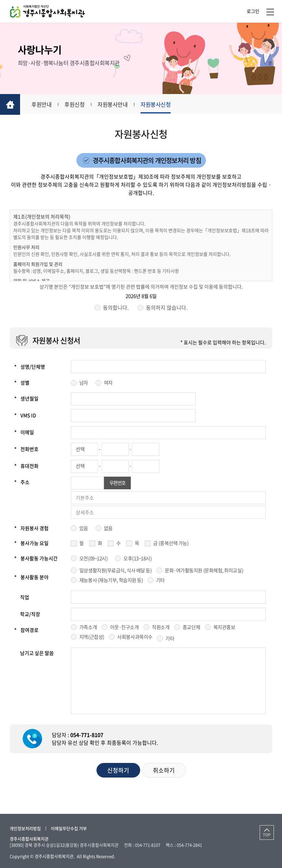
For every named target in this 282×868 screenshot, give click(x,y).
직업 (25, 598)
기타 (160, 581)
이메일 (24, 434)
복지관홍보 (224, 628)
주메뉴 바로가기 (0, 0)
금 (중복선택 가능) (171, 544)
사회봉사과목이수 (135, 638)
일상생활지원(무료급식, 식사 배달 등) (116, 572)
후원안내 (44, 105)
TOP (265, 835)
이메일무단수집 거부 (69, 828)
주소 (22, 483)
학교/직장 (30, 615)
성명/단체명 (30, 368)
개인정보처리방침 (25, 828)
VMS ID (25, 417)
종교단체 (191, 628)
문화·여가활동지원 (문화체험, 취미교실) (204, 572)
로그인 (253, 11)
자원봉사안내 (118, 105)
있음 (84, 529)
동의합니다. (116, 309)
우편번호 (118, 484)
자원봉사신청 (163, 105)
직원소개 (161, 628)
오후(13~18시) (138, 559)
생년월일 (26, 400)
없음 (108, 529)
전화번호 (26, 450)
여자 (108, 384)
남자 (84, 384)
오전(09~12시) (94, 559)
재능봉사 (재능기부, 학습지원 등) (111, 581)
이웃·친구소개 (124, 628)
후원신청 (79, 105)
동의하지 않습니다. (167, 309)
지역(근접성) (92, 638)
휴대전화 (26, 467)
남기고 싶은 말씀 (37, 654)
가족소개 (88, 628)
